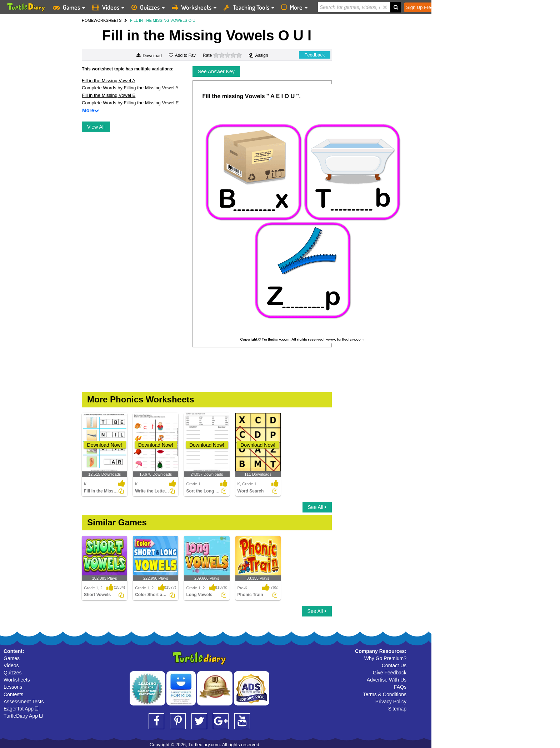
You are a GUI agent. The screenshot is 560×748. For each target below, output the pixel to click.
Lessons (13, 687)
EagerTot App (21, 709)
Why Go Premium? (385, 658)
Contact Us (394, 665)
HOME (88, 20)
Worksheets (17, 680)
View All (96, 127)
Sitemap (397, 709)
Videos (11, 665)
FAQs (400, 687)
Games (12, 658)
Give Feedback (390, 673)
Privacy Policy (391, 702)
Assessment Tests (24, 702)
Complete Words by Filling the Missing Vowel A (130, 88)
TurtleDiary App (23, 716)
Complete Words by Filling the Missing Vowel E (130, 103)
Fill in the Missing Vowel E (109, 95)
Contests (13, 694)
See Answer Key (216, 71)
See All (317, 507)
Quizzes (13, 673)
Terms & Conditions (385, 694)
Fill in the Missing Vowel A (109, 81)
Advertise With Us (387, 680)
